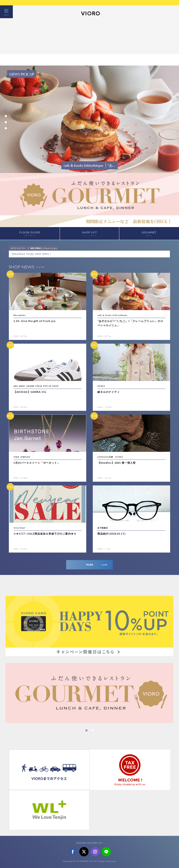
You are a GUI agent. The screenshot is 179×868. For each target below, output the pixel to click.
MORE (97, 565)
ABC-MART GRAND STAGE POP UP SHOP (36, 386)
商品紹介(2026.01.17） (112, 534)
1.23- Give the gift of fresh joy (35, 321)
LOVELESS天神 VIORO (110, 457)
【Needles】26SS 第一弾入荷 (117, 463)
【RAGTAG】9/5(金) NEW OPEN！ (31, 254)
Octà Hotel (19, 528)
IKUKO (101, 386)
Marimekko (20, 315)
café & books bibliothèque (112, 315)
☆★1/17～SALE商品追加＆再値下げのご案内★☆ (45, 534)
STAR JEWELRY (22, 457)
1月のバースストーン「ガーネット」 (37, 463)
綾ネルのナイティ (109, 392)
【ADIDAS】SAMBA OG (30, 392)
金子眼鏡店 (103, 528)
